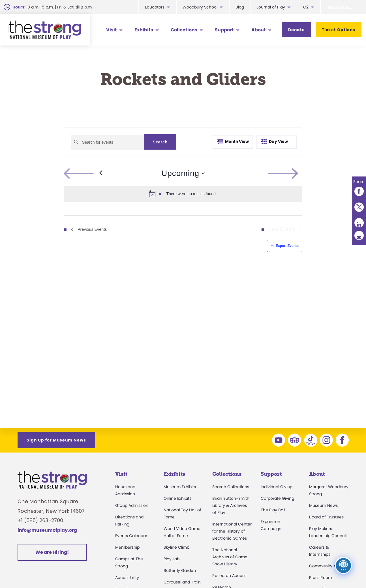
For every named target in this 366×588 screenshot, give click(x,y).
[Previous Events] (83, 173)
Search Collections (231, 487)
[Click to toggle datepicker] (183, 173)
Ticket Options (339, 30)
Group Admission (132, 505)
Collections (184, 30)
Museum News (323, 505)
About (259, 30)
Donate (297, 30)
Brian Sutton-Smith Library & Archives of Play (231, 505)
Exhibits (144, 30)
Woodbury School (200, 7)
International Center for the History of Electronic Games (232, 531)
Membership (127, 547)
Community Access (328, 566)
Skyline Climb (176, 547)
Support (224, 30)
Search (160, 142)
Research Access (229, 576)
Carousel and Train (182, 582)
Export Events (285, 246)
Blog (240, 7)
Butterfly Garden (180, 570)
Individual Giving (277, 487)
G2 (306, 7)
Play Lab (172, 559)
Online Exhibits (177, 498)
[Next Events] (297, 173)
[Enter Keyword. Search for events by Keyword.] (107, 142)
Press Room (321, 578)
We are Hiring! (52, 552)
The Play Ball (273, 510)
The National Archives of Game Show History (230, 557)
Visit (112, 30)
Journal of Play (271, 7)
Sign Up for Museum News (56, 440)
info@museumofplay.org (47, 530)
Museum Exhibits (180, 487)
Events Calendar (131, 536)
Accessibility (127, 578)
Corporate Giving (277, 498)
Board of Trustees (326, 517)
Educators (155, 7)
